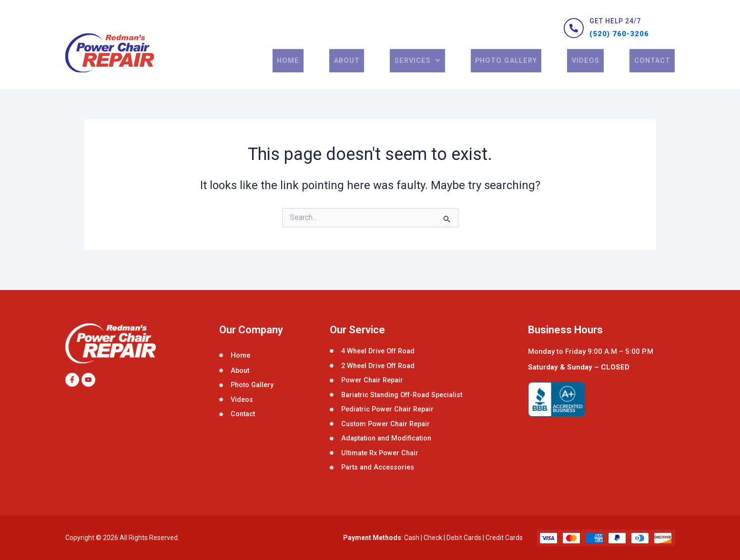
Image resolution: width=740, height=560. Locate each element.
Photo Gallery (514, 68)
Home (306, 68)
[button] (426, 68)
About (359, 68)
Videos (591, 68)
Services (426, 68)
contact (654, 68)
